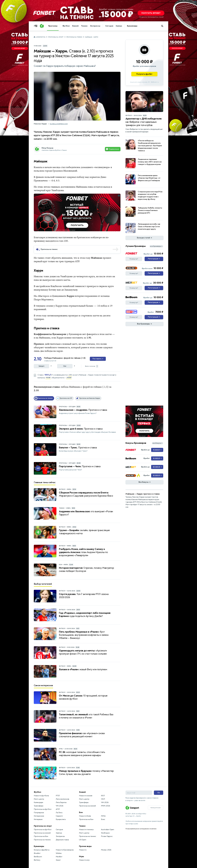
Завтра (119, 26)
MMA (103, 816)
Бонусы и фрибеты (42, 850)
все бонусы (157, 443)
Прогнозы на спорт (56, 37)
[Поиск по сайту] (163, 26)
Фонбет (37, 853)
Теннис (84, 26)
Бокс (103, 819)
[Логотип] (42, 26)
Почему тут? (134, 259)
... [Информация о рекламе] (119, 196)
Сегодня (109, 26)
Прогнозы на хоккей (42, 833)
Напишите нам (156, 808)
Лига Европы (61, 802)
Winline (59, 853)
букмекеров (75, 334)
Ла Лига (59, 813)
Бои (81, 812)
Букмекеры (132, 26)
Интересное (39, 816)
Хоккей (75, 26)
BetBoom (38, 857)
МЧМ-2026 (105, 806)
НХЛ (103, 799)
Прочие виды (85, 846)
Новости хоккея (86, 796)
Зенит (58, 860)
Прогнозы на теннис (74, 37)
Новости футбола (41, 796)
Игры (81, 856)
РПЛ (58, 796)
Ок (159, 793)
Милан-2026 (106, 850)
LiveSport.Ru (41, 37)
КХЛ (103, 796)
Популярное (39, 813)
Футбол (66, 26)
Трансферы (39, 806)
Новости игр (84, 860)
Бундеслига (61, 819)
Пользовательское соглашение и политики (141, 829)
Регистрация (154, 259)
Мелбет (59, 857)
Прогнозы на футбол (43, 809)
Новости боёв (85, 816)
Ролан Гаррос (107, 836)
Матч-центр (39, 799)
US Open (83, 840)
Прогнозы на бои (41, 836)
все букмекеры (156, 246)
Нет (65, 366)
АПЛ (58, 809)
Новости (83, 850)
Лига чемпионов (63, 799)
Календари (38, 802)
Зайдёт (42, 366)
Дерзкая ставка (62, 840)
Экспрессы (95, 26)
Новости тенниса (86, 830)
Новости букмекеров (65, 850)
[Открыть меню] (36, 26)
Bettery (37, 860)
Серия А (59, 816)
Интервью (38, 819)
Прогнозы (53, 26)
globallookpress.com (59, 124)
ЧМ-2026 (60, 806)
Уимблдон (105, 833)
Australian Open (108, 830)
